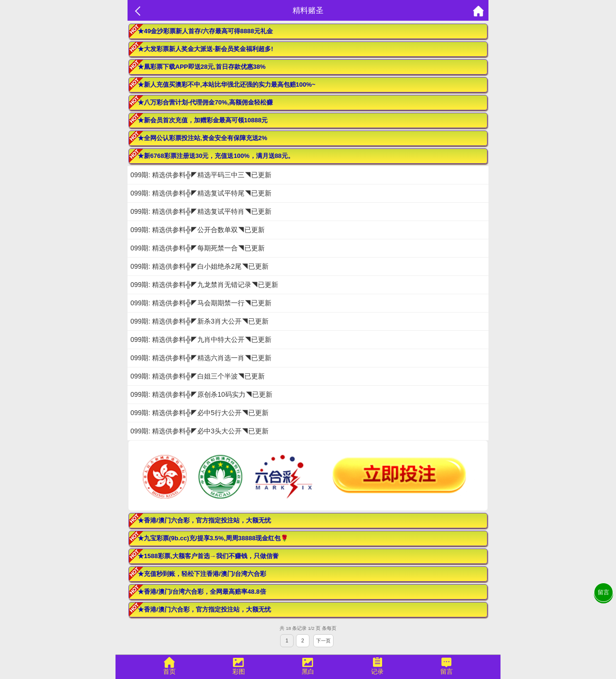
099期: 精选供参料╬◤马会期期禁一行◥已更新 (201, 303)
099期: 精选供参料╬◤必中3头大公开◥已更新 (199, 431)
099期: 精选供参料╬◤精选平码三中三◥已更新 (201, 175)
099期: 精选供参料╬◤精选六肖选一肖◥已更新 (201, 358)
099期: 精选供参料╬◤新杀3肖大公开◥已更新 (199, 321)
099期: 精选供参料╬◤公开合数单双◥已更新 (198, 230)
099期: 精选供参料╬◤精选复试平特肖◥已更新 (201, 211)
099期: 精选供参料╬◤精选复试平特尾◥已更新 (201, 193)
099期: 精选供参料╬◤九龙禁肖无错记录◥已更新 (204, 285)
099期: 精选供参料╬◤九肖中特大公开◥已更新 (201, 339)
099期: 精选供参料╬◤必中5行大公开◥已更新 (199, 413)
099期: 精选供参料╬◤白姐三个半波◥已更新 (198, 376)
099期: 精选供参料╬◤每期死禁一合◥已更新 (198, 248)
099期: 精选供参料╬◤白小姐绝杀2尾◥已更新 (199, 266)
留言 (603, 592)
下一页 (323, 641)
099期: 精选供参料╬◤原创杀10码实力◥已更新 (201, 394)
